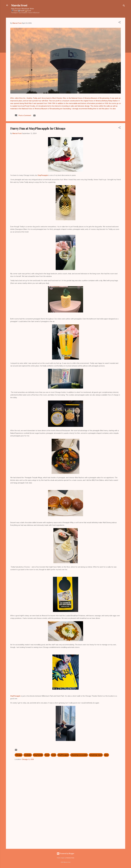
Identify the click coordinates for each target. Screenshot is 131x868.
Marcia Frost (19, 5)
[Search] (124, 6)
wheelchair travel (96, 755)
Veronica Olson (70, 858)
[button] (119, 23)
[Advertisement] (66, 828)
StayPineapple (43, 175)
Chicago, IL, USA (28, 759)
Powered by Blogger (65, 854)
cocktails (28, 755)
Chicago (19, 755)
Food (47, 755)
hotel (54, 755)
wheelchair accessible (79, 755)
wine (106, 755)
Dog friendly (38, 755)
